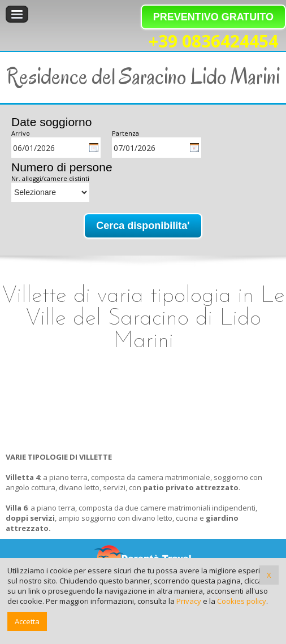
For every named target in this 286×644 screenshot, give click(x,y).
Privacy (189, 601)
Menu (17, 14)
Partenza (125, 133)
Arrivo (21, 133)
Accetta (27, 621)
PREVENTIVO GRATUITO (213, 17)
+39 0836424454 (213, 42)
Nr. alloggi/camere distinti (50, 178)
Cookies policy (242, 601)
